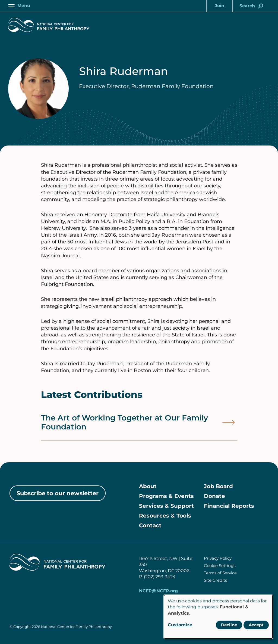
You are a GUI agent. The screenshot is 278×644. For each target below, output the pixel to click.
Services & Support (166, 506)
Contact (150, 525)
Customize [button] (180, 625)
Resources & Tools (165, 516)
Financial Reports (229, 506)
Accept (256, 625)
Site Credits (215, 580)
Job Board (218, 486)
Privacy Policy (218, 558)
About (148, 486)
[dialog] (218, 617)
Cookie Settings (220, 566)
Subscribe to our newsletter (58, 493)
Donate (214, 496)
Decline (229, 625)
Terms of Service (220, 573)
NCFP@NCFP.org (158, 591)
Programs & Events (166, 496)
